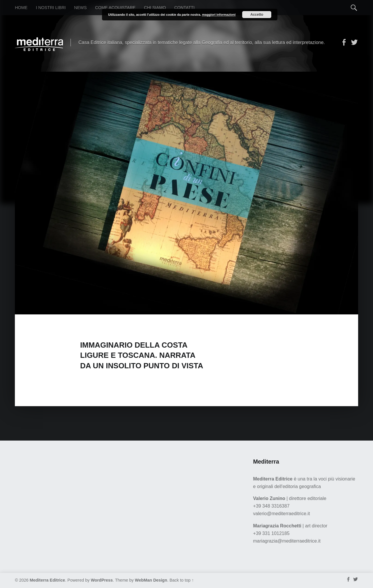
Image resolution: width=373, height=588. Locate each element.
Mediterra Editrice (47, 580)
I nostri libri (51, 8)
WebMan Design (151, 580)
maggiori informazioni (219, 15)
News (80, 8)
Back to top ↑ (182, 580)
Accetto (257, 15)
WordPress (102, 580)
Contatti (184, 8)
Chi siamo (155, 8)
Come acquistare (115, 8)
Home (21, 8)
